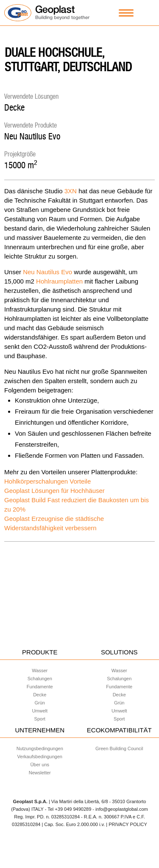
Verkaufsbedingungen (40, 757)
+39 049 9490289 (73, 809)
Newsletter (40, 773)
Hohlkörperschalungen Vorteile (47, 481)
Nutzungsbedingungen (40, 748)
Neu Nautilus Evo (32, 136)
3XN (71, 191)
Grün (40, 703)
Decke (14, 107)
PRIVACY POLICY (128, 824)
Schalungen (40, 679)
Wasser (40, 670)
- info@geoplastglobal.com (120, 809)
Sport (40, 719)
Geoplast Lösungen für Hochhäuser (54, 491)
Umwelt (40, 711)
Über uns (40, 765)
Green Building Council (119, 748)
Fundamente (40, 687)
